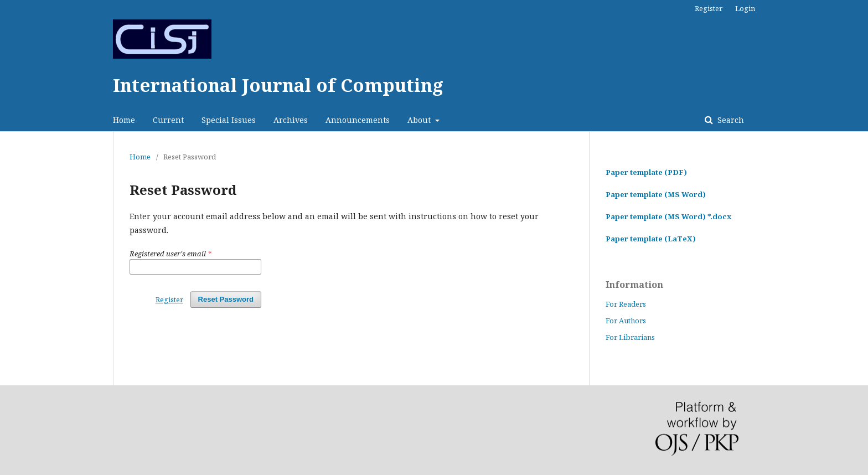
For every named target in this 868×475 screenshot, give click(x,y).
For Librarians (630, 337)
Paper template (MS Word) (656, 194)
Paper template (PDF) (646, 172)
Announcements (358, 120)
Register (709, 8)
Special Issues (229, 120)
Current (168, 120)
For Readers (626, 304)
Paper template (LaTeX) (651, 239)
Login (745, 8)
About (420, 120)
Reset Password (226, 299)
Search (730, 120)
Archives (291, 120)
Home (124, 120)
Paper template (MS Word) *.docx (668, 216)
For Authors (626, 321)
